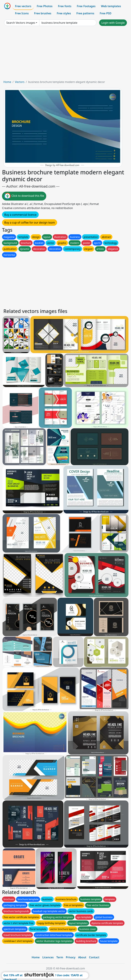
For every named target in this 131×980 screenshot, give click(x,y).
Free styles (64, 13)
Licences (48, 957)
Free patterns (85, 13)
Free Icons (22, 13)
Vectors (20, 82)
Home (7, 82)
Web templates (111, 6)
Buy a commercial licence (20, 215)
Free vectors (23, 6)
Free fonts (65, 6)
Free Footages (86, 6)
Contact (94, 957)
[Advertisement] (65, 54)
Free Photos (45, 6)
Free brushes (43, 13)
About (82, 957)
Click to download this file (24, 196)
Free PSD (106, 13)
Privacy (71, 957)
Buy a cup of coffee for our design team (30, 223)
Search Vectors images (21, 23)
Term (60, 957)
